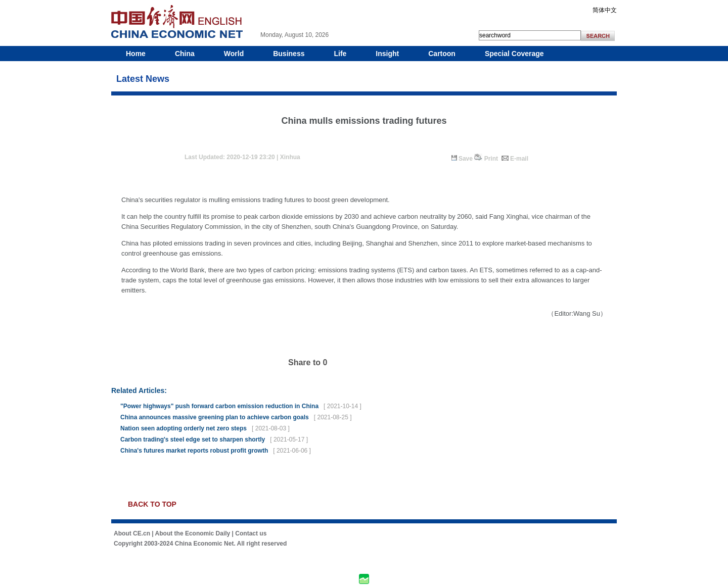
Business (289, 54)
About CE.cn (132, 533)
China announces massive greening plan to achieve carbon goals (215, 417)
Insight (387, 54)
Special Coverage (514, 54)
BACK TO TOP (152, 504)
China (185, 54)
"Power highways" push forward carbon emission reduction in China (219, 406)
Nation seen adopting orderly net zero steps (184, 428)
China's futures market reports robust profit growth (194, 451)
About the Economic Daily (193, 533)
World (234, 54)
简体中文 (605, 10)
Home (136, 54)
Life (340, 54)
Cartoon (442, 54)
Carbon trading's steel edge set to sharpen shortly (193, 439)
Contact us (251, 533)
